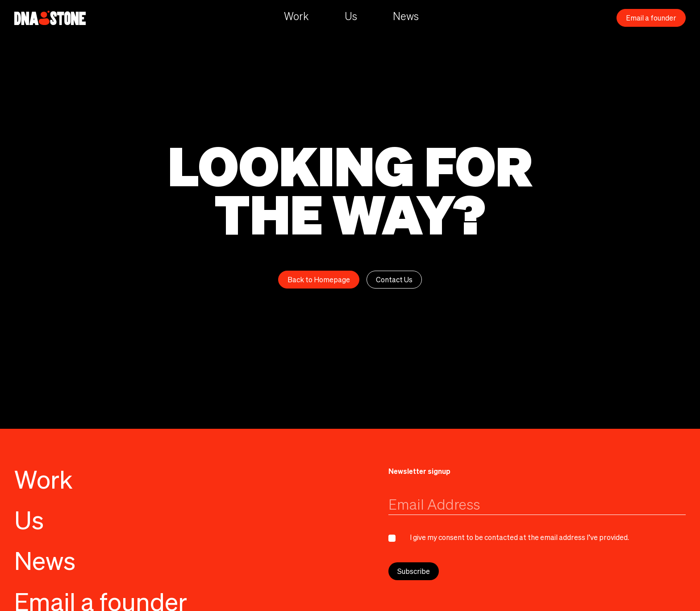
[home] (50, 18)
